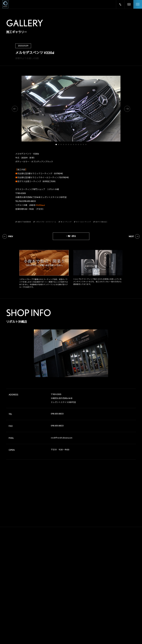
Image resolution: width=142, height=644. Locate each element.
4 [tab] (64, 144)
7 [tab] (71, 144)
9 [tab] (76, 144)
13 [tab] (86, 144)
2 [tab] (59, 144)
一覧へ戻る (71, 236)
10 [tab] (78, 144)
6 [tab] (69, 144)
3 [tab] (61, 144)
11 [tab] (81, 144)
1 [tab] (56, 144)
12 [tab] (83, 144)
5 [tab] (66, 144)
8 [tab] (73, 144)
